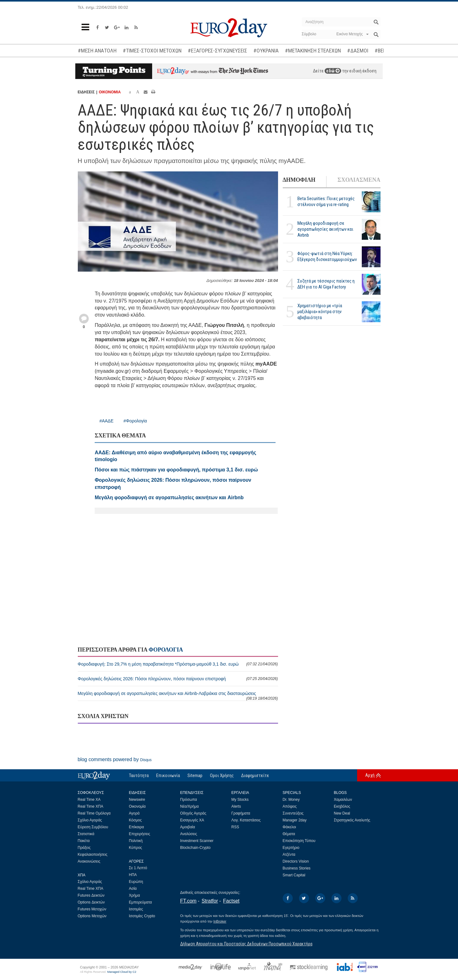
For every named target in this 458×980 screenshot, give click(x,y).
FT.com (188, 901)
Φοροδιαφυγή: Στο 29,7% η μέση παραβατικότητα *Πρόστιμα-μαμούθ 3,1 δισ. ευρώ (178, 664)
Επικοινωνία (168, 776)
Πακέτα (84, 841)
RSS (235, 827)
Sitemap (195, 776)
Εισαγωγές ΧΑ (192, 820)
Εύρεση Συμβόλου (93, 827)
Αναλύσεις (189, 834)
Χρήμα (134, 895)
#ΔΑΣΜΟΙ (358, 51)
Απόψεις (290, 806)
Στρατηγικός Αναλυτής (352, 820)
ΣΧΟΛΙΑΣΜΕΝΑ (359, 180)
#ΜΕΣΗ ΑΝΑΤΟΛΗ (97, 51)
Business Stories (297, 868)
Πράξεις (84, 848)
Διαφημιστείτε (255, 776)
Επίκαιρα (137, 827)
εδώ (333, 71)
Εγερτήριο (291, 848)
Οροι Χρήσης (222, 776)
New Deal (342, 813)
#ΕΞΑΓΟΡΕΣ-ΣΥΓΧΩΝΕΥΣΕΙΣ (217, 51)
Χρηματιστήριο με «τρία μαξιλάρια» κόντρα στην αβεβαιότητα (320, 312)
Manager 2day (295, 820)
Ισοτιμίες (136, 909)
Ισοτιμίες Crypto (142, 916)
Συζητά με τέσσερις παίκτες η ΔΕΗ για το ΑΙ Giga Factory (326, 284)
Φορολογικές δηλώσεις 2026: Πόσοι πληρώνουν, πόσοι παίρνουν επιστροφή (178, 679)
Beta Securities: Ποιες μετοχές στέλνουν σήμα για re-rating (326, 202)
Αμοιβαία (188, 827)
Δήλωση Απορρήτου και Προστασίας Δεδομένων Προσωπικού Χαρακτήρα (246, 944)
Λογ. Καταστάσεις (246, 820)
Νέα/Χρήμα (190, 806)
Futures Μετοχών (92, 909)
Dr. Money (291, 800)
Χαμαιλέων (343, 800)
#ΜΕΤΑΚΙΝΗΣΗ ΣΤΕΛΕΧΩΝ (313, 51)
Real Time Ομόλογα (94, 813)
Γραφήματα (241, 813)
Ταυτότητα (139, 776)
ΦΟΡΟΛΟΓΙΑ (166, 650)
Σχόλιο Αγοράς (90, 820)
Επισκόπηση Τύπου (299, 841)
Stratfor (210, 901)
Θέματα (289, 834)
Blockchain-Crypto (195, 848)
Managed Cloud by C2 (122, 972)
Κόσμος (135, 820)
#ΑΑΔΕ (106, 421)
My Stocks (240, 800)
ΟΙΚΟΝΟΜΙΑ (110, 92)
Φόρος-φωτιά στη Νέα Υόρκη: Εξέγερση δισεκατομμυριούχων (327, 256)
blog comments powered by (115, 759)
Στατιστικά (86, 834)
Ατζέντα (289, 854)
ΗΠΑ (133, 875)
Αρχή (370, 775)
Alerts (236, 806)
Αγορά (134, 813)
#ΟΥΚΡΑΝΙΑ (266, 51)
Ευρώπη (136, 882)
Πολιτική (136, 841)
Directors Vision (296, 861)
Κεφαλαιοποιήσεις (93, 854)
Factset (231, 901)
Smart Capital (294, 875)
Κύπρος (136, 848)
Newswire (137, 800)
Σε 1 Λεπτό (138, 868)
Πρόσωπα (189, 800)
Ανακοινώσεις (89, 861)
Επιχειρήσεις (140, 834)
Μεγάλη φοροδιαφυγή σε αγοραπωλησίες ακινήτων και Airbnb (325, 229)
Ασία (133, 889)
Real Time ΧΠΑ (91, 806)
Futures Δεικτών (91, 895)
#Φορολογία (135, 421)
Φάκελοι (289, 827)
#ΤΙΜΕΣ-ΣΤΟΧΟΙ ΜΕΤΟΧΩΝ (152, 51)
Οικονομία (137, 806)
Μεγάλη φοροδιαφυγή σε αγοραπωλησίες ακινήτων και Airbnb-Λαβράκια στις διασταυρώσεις (178, 696)
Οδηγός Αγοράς (193, 813)
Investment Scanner (197, 841)
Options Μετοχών (92, 916)
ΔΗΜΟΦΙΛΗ (299, 180)
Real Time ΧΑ (89, 800)
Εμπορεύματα (141, 902)
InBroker (220, 921)
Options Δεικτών (91, 902)
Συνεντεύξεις (293, 813)
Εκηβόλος (342, 806)
